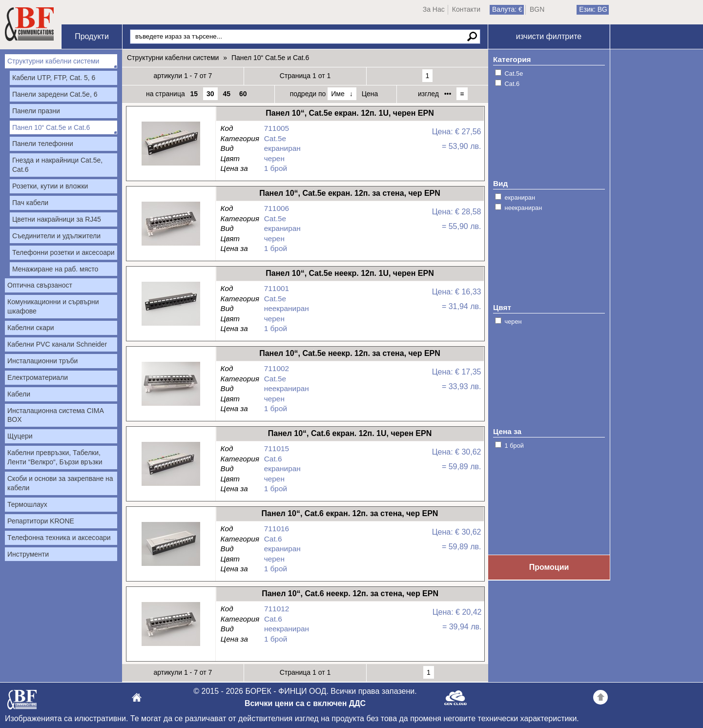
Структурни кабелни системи (53, 61)
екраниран (520, 198)
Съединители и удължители (56, 236)
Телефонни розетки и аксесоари (63, 252)
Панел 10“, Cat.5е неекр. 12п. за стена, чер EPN (171, 406)
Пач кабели (30, 203)
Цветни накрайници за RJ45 (57, 219)
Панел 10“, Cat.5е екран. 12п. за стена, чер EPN (171, 246)
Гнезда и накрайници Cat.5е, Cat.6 (57, 165)
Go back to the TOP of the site (600, 699)
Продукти (92, 36)
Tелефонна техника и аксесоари (59, 538)
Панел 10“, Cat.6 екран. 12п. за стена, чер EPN (171, 566)
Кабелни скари (31, 328)
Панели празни (36, 111)
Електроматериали (38, 377)
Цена (370, 94)
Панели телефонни (43, 144)
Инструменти (28, 554)
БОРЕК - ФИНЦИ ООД (22, 702)
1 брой (514, 446)
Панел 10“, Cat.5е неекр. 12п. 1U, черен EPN (171, 326)
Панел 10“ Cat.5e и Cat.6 (51, 127)
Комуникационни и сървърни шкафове (53, 306)
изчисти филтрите (549, 36)
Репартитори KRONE (41, 521)
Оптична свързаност (40, 285)
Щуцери (20, 436)
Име (338, 94)
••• (448, 94)
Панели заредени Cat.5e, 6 (55, 94)
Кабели (19, 394)
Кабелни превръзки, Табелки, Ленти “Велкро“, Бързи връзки (55, 457)
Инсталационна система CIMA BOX (56, 415)
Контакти (466, 9)
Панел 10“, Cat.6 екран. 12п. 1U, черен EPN (171, 486)
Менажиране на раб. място (55, 269)
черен (513, 322)
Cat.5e (514, 73)
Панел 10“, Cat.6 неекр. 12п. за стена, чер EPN (171, 646)
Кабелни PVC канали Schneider (57, 344)
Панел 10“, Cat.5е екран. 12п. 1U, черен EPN (171, 166)
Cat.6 (512, 84)
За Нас (434, 9)
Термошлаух (27, 504)
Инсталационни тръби (42, 361)
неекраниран (524, 208)
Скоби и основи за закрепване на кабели (60, 483)
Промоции (549, 567)
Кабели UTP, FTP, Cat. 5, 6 (54, 78)
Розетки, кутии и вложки (50, 186)
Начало (29, 24)
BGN (537, 9)
